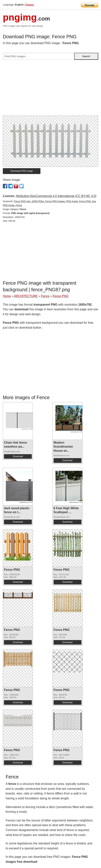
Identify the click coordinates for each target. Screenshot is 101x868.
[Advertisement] (50, 89)
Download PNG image (22, 171)
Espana (30, 5)
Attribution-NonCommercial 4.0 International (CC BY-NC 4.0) (56, 196)
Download (18, 456)
